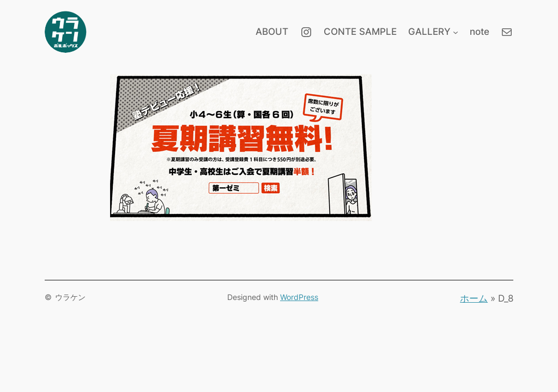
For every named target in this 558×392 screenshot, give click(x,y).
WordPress (299, 297)
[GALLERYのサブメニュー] (456, 32)
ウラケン (70, 297)
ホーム (474, 298)
